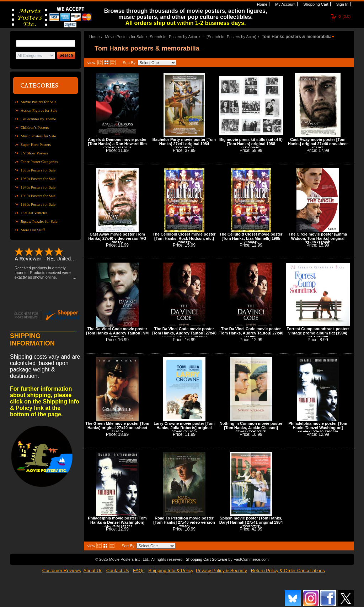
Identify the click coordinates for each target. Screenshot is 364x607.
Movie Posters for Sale (39, 102)
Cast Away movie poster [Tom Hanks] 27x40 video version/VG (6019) (117, 238)
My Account (285, 4)
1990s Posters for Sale (38, 204)
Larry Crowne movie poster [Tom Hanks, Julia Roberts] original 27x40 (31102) (184, 428)
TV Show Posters (34, 153)
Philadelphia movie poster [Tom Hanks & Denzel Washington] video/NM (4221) (117, 522)
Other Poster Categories (39, 162)
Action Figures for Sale (39, 110)
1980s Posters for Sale (38, 196)
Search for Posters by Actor (173, 37)
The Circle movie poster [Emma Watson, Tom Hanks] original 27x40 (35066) (318, 238)
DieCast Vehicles (34, 213)
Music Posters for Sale (38, 136)
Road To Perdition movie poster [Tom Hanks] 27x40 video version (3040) (184, 522)
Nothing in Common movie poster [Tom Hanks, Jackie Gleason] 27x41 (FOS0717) (251, 428)
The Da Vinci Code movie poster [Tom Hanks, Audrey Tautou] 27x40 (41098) (251, 333)
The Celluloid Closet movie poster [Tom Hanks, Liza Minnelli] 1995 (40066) (251, 238)
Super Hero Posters (36, 144)
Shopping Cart (315, 4)
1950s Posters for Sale (38, 170)
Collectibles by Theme (38, 119)
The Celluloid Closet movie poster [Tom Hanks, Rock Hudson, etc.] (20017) (184, 238)
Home (262, 4)
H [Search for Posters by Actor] (229, 37)
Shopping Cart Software (206, 559)
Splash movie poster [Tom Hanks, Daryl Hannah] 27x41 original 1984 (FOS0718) (251, 522)
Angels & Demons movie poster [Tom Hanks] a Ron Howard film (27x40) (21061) (117, 144)
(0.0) (344, 16)
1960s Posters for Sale (38, 179)
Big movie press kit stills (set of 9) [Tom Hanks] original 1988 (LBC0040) (251, 144)
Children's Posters (35, 127)
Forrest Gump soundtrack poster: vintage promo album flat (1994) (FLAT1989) (318, 333)
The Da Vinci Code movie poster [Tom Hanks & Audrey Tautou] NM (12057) (117, 333)
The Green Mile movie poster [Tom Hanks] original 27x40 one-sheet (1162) (117, 428)
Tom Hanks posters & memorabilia (297, 37)
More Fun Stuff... (34, 230)
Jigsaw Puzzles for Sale (39, 221)
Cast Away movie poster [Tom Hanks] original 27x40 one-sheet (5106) (318, 144)
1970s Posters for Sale (38, 187)
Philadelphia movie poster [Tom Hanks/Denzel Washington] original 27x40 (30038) (318, 428)
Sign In (342, 4)
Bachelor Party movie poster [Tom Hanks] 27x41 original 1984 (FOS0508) (184, 144)
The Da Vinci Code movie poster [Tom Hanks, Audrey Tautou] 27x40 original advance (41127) (184, 333)
